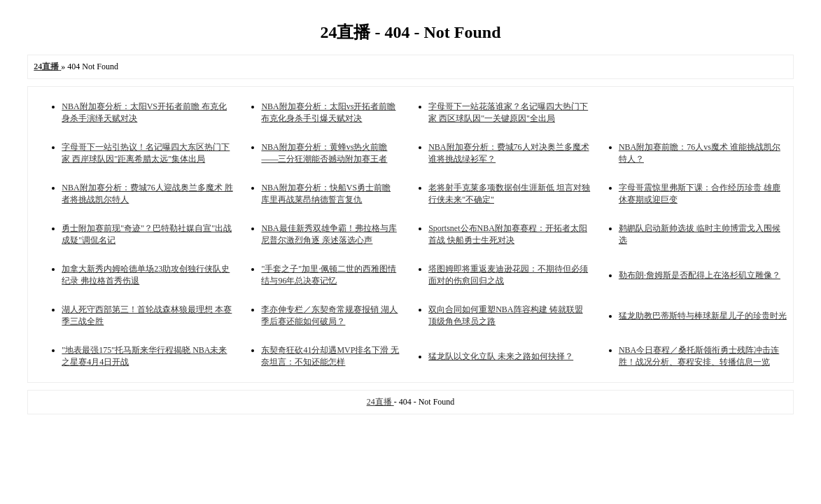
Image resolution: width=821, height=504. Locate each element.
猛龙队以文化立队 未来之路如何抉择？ (501, 356)
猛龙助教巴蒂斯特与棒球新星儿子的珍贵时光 (703, 316)
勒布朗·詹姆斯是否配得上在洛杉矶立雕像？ (700, 275)
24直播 (380, 402)
